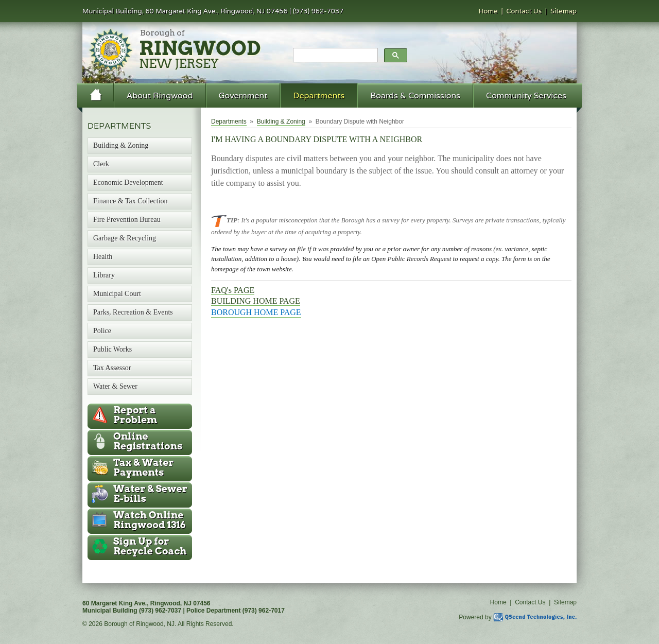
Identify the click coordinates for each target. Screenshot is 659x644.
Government (243, 95)
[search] (334, 56)
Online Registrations (148, 441)
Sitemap (563, 11)
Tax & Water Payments (144, 467)
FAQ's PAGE (233, 290)
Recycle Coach (150, 546)
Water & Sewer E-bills (150, 494)
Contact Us (524, 11)
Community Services (526, 95)
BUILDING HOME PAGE (256, 301)
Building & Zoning (281, 121)
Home (488, 11)
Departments (319, 95)
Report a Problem (135, 415)
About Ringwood (160, 95)
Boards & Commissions (415, 95)
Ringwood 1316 (150, 520)
